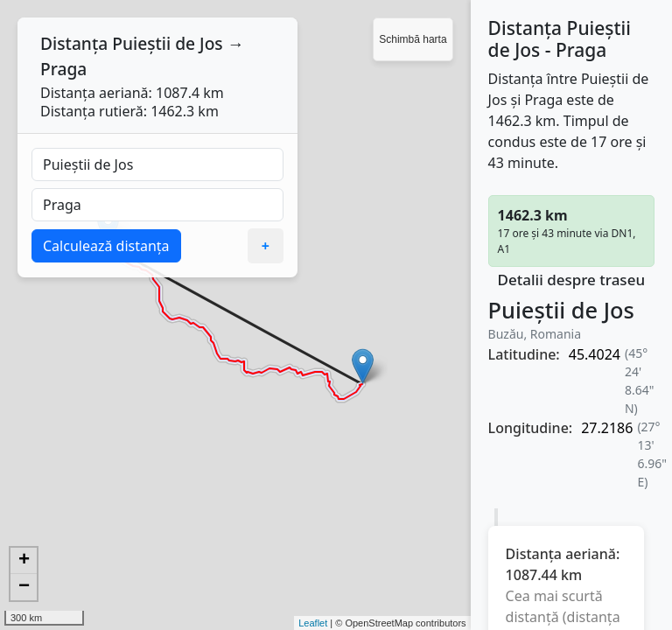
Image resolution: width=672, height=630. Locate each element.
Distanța (74, 43)
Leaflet (313, 623)
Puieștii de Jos (167, 43)
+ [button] (24, 561)
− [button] (24, 587)
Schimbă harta (413, 39)
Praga (63, 69)
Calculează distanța (106, 246)
